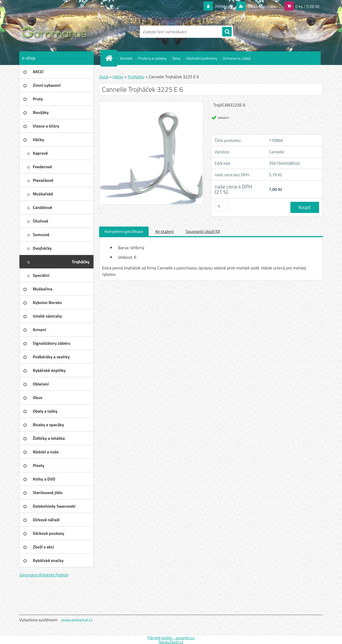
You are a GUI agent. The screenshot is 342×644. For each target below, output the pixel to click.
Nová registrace (262, 6)
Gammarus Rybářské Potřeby (44, 575)
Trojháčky (136, 77)
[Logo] (56, 32)
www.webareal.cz (77, 620)
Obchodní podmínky (202, 58)
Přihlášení (224, 6)
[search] (227, 32)
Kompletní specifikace (124, 231)
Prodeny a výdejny (152, 58)
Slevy (176, 58)
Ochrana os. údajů (237, 58)
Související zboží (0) (203, 231)
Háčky (118, 77)
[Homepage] (111, 58)
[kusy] (221, 206)
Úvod (104, 77)
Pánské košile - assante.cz (171, 638)
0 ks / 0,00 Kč (308, 6)
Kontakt (126, 58)
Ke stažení (164, 231)
